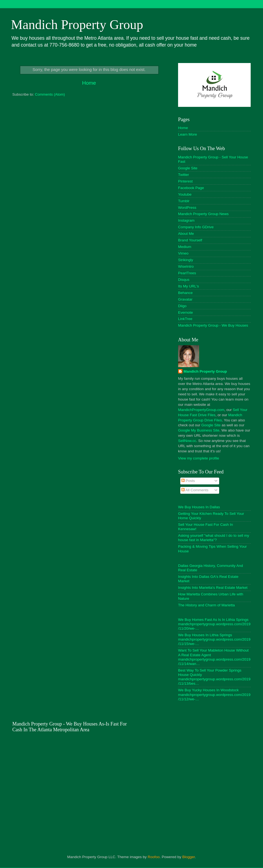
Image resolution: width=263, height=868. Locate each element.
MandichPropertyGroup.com (201, 410)
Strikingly (186, 260)
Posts (188, 481)
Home (89, 83)
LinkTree (185, 319)
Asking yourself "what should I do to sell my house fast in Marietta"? (214, 538)
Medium (185, 247)
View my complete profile (199, 458)
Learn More (188, 134)
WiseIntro (186, 266)
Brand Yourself (190, 240)
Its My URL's (188, 286)
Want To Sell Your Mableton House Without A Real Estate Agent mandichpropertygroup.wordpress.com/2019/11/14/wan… (214, 657)
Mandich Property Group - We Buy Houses (213, 325)
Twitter (184, 175)
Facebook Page (191, 188)
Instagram (186, 220)
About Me (186, 234)
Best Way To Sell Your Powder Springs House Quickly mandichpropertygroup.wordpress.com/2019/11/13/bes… (214, 677)
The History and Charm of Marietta (206, 605)
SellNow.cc (187, 441)
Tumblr (184, 201)
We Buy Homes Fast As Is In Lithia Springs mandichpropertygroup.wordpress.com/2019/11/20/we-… (214, 624)
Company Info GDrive (196, 227)
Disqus (184, 280)
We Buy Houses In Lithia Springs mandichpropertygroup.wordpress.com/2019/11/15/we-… (214, 639)
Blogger (188, 857)
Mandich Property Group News (203, 214)
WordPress (187, 208)
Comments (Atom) (50, 94)
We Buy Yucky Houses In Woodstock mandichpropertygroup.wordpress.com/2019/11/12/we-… (214, 694)
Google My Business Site (199, 430)
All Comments (195, 490)
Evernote (185, 312)
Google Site (188, 168)
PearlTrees (187, 273)
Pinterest (185, 181)
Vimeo (183, 253)
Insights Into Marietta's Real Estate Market (213, 588)
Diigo (182, 306)
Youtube (185, 194)
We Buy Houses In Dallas (199, 507)
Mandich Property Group (77, 25)
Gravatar (185, 299)
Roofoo (154, 857)
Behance (185, 293)
